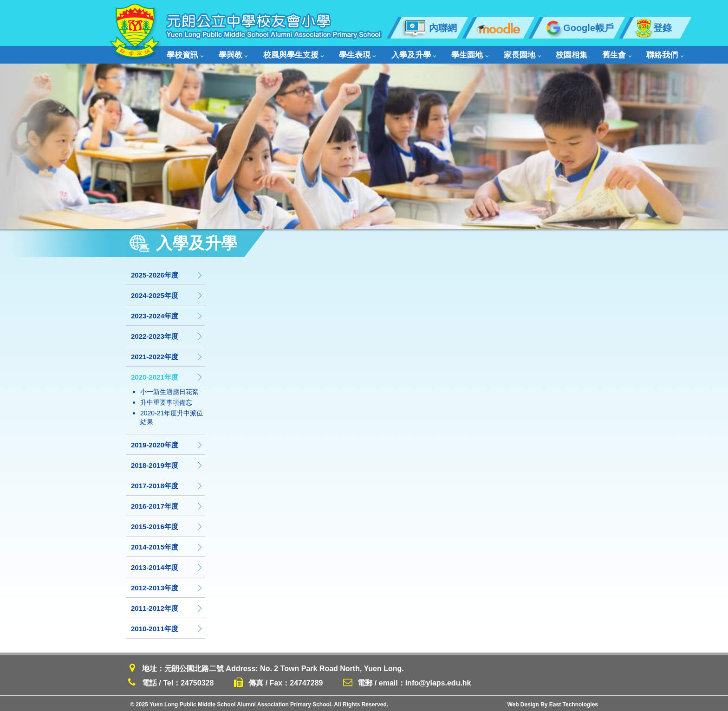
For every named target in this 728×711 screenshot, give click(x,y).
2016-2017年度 (167, 504)
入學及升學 (396, 54)
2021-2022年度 (167, 354)
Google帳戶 (578, 28)
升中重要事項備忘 (166, 400)
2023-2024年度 (167, 313)
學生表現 (344, 54)
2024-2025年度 (167, 293)
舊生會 (581, 54)
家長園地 (495, 54)
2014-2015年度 (167, 545)
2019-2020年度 (167, 443)
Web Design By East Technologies (552, 702)
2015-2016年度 (167, 524)
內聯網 (429, 28)
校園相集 (540, 54)
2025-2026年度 (167, 273)
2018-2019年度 (167, 463)
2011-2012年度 (167, 606)
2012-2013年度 (167, 585)
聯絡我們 (625, 54)
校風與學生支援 (284, 54)
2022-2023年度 (167, 334)
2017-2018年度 (167, 483)
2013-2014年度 (167, 565)
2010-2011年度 (167, 626)
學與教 (229, 54)
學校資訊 (185, 54)
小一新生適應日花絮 (169, 389)
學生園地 (448, 54)
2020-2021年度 (167, 375)
